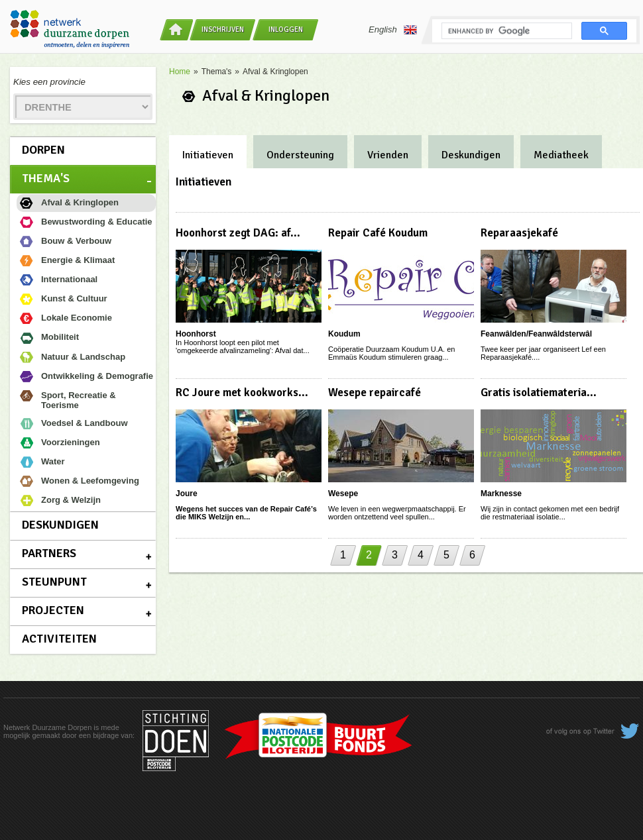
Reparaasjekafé (519, 233)
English (393, 30)
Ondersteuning (300, 155)
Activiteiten (59, 639)
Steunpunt (54, 582)
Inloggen (286, 29)
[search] (505, 31)
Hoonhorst (196, 334)
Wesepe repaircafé (375, 393)
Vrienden (388, 155)
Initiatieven (208, 155)
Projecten (53, 610)
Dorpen (43, 150)
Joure (187, 494)
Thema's (46, 178)
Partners (49, 553)
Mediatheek (561, 155)
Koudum (344, 334)
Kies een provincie (49, 82)
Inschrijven (223, 29)
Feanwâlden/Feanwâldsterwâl (536, 334)
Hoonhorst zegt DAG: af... (238, 233)
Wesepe (343, 494)
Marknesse (501, 494)
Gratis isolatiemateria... (539, 393)
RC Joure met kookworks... (242, 393)
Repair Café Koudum (378, 233)
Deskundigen (60, 525)
